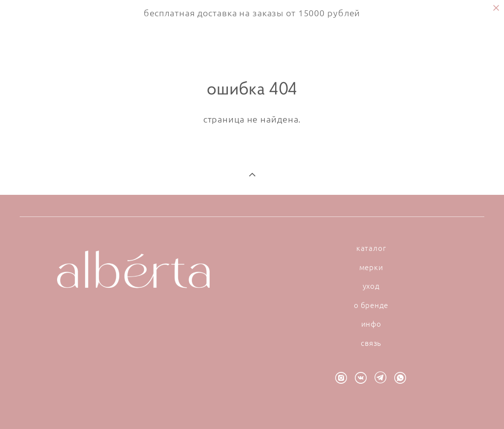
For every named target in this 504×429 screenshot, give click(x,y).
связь (371, 343)
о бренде (371, 305)
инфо (371, 324)
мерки (371, 267)
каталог (371, 248)
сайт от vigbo (252, 406)
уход (371, 286)
